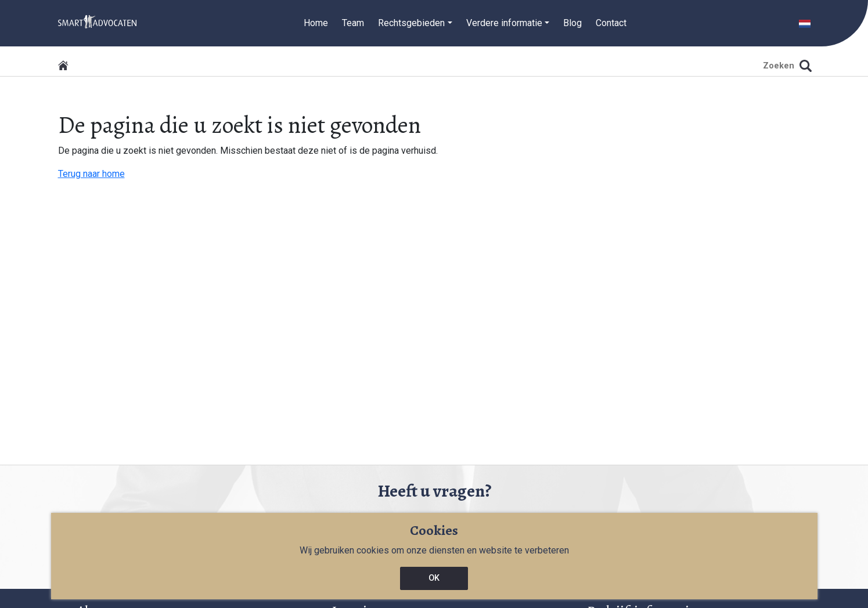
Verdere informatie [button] (504, 23)
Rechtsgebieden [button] (411, 23)
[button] (805, 23)
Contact (611, 23)
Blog (572, 23)
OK (434, 578)
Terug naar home (91, 174)
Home (316, 23)
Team (353, 23)
